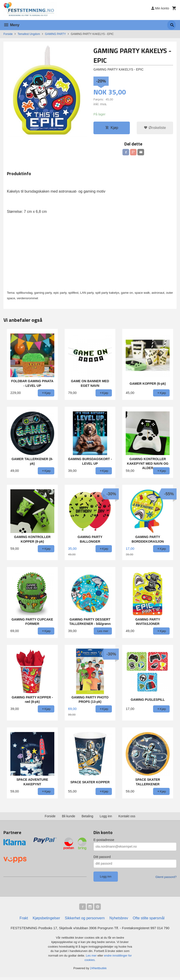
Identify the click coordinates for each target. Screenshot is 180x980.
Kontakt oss (127, 818)
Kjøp (112, 128)
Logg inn (106, 818)
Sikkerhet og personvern (85, 920)
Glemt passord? (166, 878)
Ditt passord (102, 858)
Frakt (24, 920)
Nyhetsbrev (119, 920)
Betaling (87, 818)
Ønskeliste (155, 128)
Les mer (92, 958)
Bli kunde (69, 818)
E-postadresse (104, 841)
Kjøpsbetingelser (46, 920)
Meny (11, 25)
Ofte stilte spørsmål (149, 920)
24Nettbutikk (98, 971)
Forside (8, 34)
